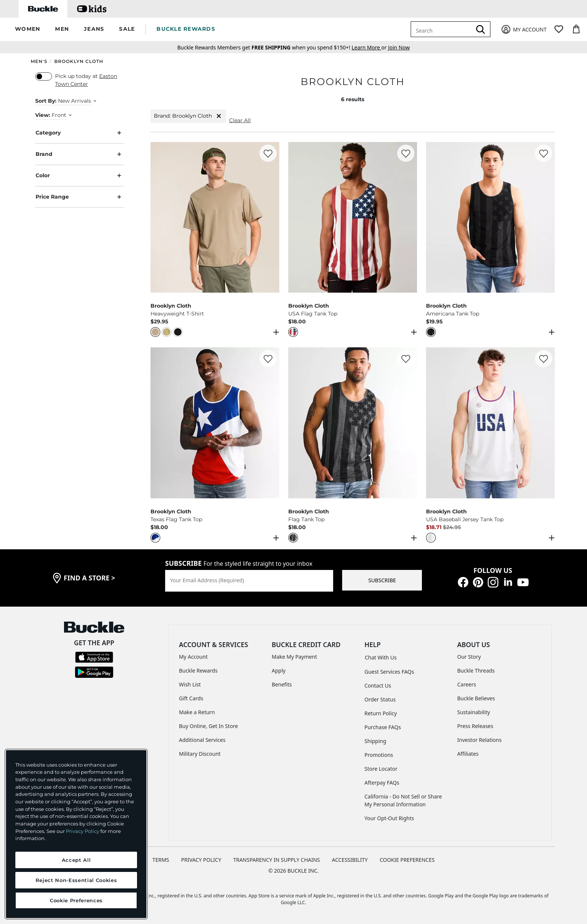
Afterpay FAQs (382, 783)
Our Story (469, 657)
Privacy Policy (83, 831)
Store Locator (381, 769)
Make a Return (197, 712)
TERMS (161, 860)
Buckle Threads (476, 671)
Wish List (190, 684)
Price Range (79, 197)
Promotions (379, 755)
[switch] (44, 76)
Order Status (380, 699)
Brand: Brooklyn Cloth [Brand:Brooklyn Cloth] (188, 116)
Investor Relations (479, 740)
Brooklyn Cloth (79, 61)
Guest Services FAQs (389, 672)
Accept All (76, 860)
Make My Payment (294, 657)
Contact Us (378, 686)
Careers (466, 684)
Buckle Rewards (198, 671)
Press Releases (475, 726)
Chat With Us (381, 657)
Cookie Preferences (407, 860)
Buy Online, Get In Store (209, 726)
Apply (279, 671)
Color (79, 176)
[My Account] (524, 29)
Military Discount (200, 754)
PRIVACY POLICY (201, 860)
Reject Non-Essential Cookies (76, 880)
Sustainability (474, 712)
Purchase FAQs (383, 727)
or (370, 47)
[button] (28, 29)
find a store (89, 578)
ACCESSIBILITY (350, 860)
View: (43, 115)
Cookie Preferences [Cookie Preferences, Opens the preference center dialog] (76, 900)
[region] (76, 834)
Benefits (282, 684)
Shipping (375, 741)
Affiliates (468, 754)
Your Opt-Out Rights (390, 818)
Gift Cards (191, 698)
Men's (39, 61)
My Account (193, 657)
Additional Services (202, 740)
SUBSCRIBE (382, 580)
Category (79, 133)
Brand (79, 154)
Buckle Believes (476, 698)
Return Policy (381, 713)
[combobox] (442, 29)
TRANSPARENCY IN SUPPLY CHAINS (277, 860)
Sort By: (46, 101)
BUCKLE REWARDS (186, 29)
